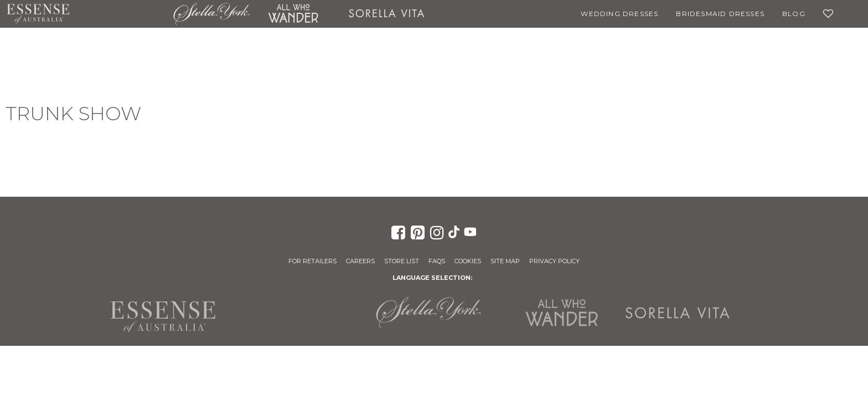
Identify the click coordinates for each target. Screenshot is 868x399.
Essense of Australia (38, 14)
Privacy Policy (554, 261)
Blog (794, 14)
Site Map (505, 261)
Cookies (468, 261)
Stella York (211, 14)
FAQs (437, 261)
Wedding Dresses (619, 14)
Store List (402, 261)
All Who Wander (293, 14)
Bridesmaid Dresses (720, 14)
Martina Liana (121, 14)
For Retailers (312, 261)
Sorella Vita (387, 14)
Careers (360, 261)
